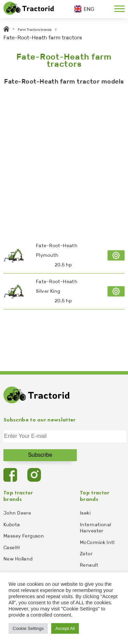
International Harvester (95, 528)
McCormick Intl (97, 542)
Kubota (12, 525)
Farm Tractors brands (35, 30)
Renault (89, 565)
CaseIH (12, 548)
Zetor (86, 554)
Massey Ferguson (24, 536)
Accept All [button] (65, 628)
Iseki (85, 513)
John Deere (17, 513)
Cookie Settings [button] (28, 628)
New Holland (18, 559)
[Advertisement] (64, 160)
